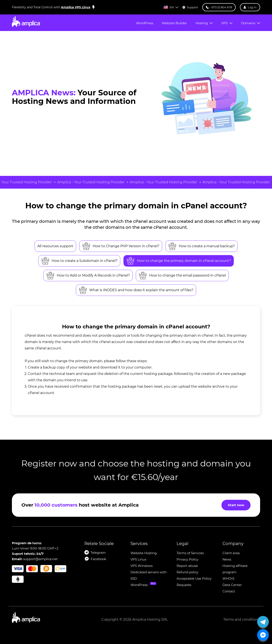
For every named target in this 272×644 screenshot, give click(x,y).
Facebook (98, 559)
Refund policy (187, 572)
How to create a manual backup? (201, 246)
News (227, 559)
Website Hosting (144, 553)
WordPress (139, 585)
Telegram (98, 553)
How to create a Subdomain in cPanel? (79, 261)
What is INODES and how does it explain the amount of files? (136, 290)
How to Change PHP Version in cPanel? (121, 246)
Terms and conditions (242, 619)
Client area (231, 553)
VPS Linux (138, 559)
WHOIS (228, 578)
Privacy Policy (187, 559)
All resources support (55, 246)
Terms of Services (190, 553)
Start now (236, 505)
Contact (229, 591)
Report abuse (187, 566)
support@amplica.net (40, 559)
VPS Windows (142, 566)
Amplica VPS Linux (76, 7)
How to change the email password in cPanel (182, 275)
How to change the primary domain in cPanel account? (179, 261)
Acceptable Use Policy (194, 578)
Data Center (232, 585)
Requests (184, 585)
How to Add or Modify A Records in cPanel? (88, 275)
